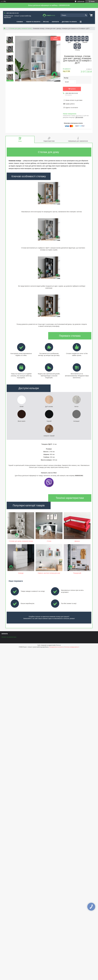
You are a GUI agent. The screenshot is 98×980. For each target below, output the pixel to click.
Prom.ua (58, 677)
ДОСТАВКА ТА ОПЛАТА (69, 22)
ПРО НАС (46, 22)
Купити (73, 89)
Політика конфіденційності (72, 679)
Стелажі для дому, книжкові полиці (20, 28)
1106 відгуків (81, 1)
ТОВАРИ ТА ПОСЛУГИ (33, 22)
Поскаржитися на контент (56, 679)
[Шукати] (86, 15)
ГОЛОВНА (20, 22)
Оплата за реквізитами (9, 669)
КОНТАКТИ (55, 22)
